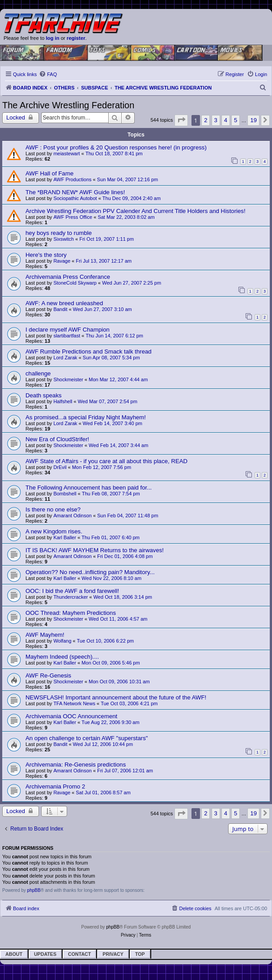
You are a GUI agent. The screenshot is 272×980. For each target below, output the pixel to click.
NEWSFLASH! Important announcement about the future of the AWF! (116, 697)
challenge (38, 373)
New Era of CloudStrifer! (57, 439)
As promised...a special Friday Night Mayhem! (86, 417)
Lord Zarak (65, 358)
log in (52, 38)
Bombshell (65, 494)
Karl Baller (65, 537)
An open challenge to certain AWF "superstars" (87, 738)
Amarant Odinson (72, 516)
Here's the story (46, 255)
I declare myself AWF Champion (68, 330)
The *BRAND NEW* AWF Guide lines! (75, 192)
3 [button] (216, 120)
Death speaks (44, 395)
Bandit (60, 309)
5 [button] (236, 120)
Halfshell (63, 401)
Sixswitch (64, 239)
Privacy (113, 954)
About (14, 954)
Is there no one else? (53, 509)
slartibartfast (67, 336)
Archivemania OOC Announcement (71, 716)
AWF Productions (72, 179)
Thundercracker (70, 597)
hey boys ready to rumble (59, 233)
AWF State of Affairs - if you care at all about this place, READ (106, 461)
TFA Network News (74, 703)
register (76, 38)
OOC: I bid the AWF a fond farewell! (72, 591)
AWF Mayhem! (45, 635)
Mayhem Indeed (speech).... (62, 657)
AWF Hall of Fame (49, 173)
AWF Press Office (73, 217)
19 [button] (253, 120)
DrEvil (60, 467)
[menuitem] (48, 74)
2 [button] (206, 120)
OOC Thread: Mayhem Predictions (71, 613)
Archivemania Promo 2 (55, 786)
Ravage (62, 261)
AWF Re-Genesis (48, 675)
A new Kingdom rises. (54, 531)
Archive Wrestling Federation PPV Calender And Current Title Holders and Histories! (136, 211)
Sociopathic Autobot (75, 198)
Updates (45, 954)
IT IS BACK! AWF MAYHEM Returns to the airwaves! (95, 550)
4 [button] (226, 120)
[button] (181, 120)
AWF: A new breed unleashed (64, 303)
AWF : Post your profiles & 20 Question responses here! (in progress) (116, 147)
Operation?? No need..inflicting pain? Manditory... (90, 572)
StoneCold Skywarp (75, 283)
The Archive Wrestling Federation (68, 105)
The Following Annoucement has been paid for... (89, 488)
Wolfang (62, 641)
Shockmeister (68, 379)
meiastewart (66, 153)
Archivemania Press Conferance (68, 277)
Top (140, 954)
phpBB (34, 890)
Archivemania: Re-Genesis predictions (76, 765)
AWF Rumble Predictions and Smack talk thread (89, 352)
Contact (79, 954)
